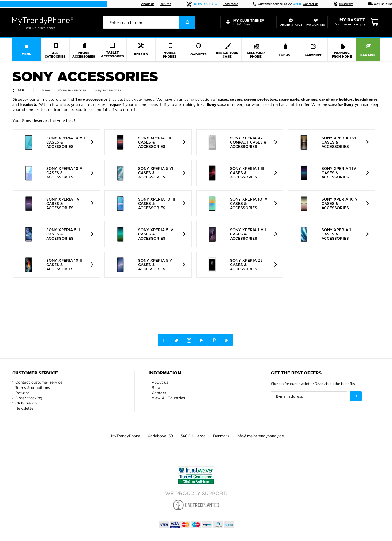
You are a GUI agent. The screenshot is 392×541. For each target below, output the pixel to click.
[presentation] (149, 22)
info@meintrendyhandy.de (260, 436)
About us (148, 4)
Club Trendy (26, 403)
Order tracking (29, 398)
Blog (156, 387)
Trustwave (343, 4)
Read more (230, 4)
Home (45, 90)
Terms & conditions (33, 387)
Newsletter (25, 408)
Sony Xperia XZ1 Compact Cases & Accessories (248, 142)
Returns (166, 4)
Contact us (311, 4)
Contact (159, 393)
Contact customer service (39, 382)
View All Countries (168, 398)
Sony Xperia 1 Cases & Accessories (336, 234)
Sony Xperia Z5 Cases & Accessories (246, 265)
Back (20, 90)
